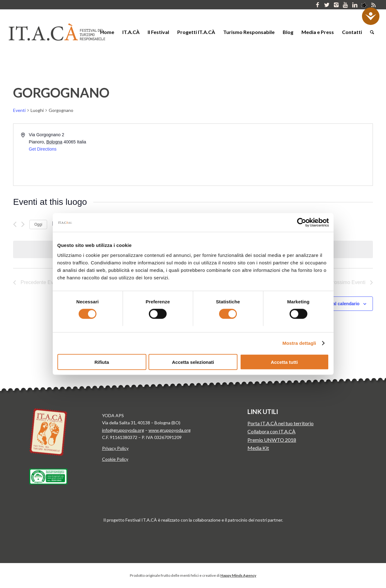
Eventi (19, 110)
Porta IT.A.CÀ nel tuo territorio (281, 423)
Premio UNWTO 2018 (272, 440)
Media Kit (258, 448)
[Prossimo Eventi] (23, 224)
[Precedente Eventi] (15, 224)
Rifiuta (102, 362)
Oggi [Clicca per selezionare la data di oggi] (38, 224)
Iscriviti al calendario (338, 304)
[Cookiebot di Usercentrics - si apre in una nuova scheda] (302, 223)
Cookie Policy (115, 459)
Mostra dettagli (299, 343)
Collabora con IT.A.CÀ (271, 431)
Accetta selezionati (193, 362)
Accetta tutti (284, 362)
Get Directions (43, 149)
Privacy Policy (115, 448)
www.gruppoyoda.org (170, 430)
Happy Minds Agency (238, 575)
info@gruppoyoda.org (123, 430)
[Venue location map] (283, 155)
